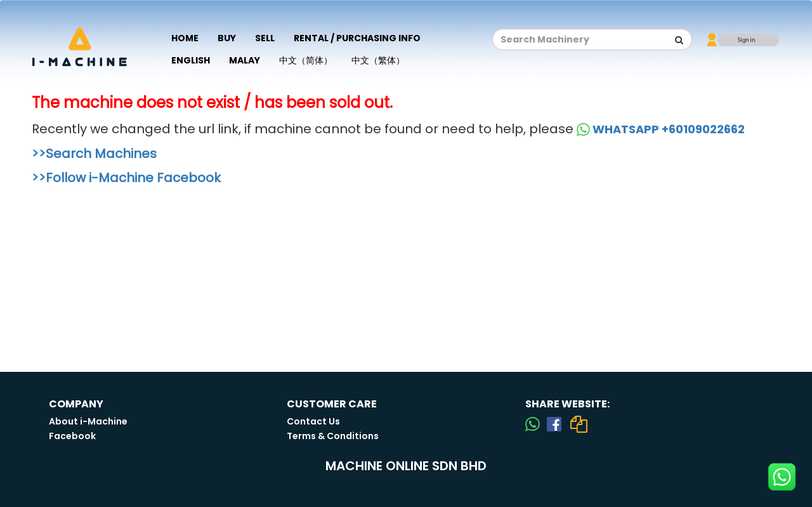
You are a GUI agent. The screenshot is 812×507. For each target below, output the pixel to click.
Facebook (72, 436)
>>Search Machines (94, 154)
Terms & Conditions (333, 436)
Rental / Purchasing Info (357, 38)
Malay (245, 60)
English (191, 60)
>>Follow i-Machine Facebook (126, 178)
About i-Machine (88, 421)
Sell (265, 38)
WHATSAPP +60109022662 (661, 129)
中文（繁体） (378, 60)
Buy (227, 38)
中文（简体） (306, 60)
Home (185, 38)
